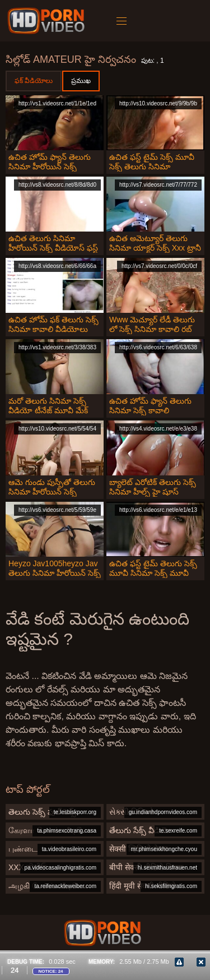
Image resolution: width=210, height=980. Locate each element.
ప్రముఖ (81, 81)
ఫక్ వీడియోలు (34, 81)
